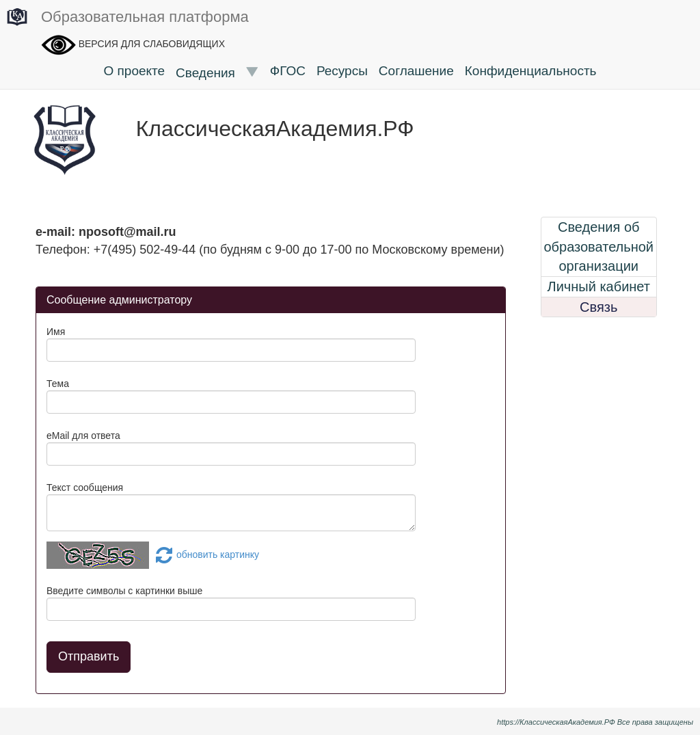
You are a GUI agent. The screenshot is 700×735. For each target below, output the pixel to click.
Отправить (89, 656)
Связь (598, 307)
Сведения (217, 72)
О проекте (134, 71)
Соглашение (416, 71)
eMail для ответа (83, 436)
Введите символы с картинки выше (124, 591)
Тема (58, 384)
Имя (56, 332)
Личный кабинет (599, 286)
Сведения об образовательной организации (598, 246)
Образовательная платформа (128, 18)
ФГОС (288, 71)
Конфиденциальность (531, 71)
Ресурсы (342, 71)
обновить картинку (205, 554)
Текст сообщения (85, 487)
